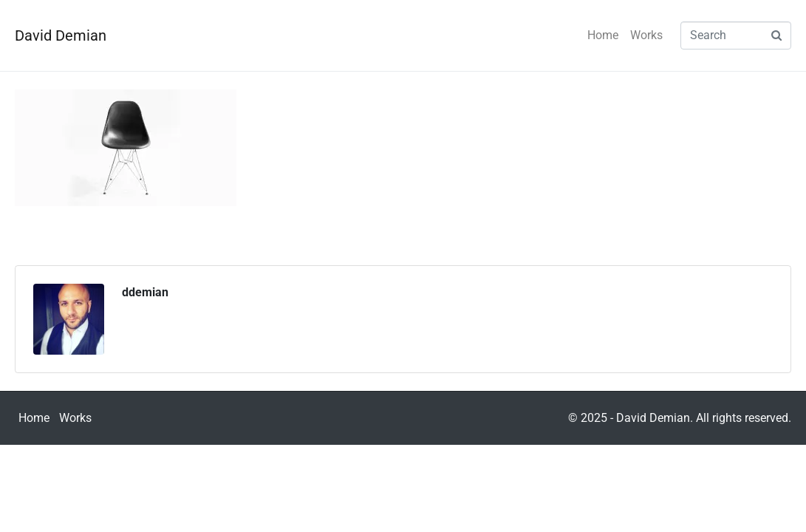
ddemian (145, 292)
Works (646, 35)
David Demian (61, 35)
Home (603, 35)
